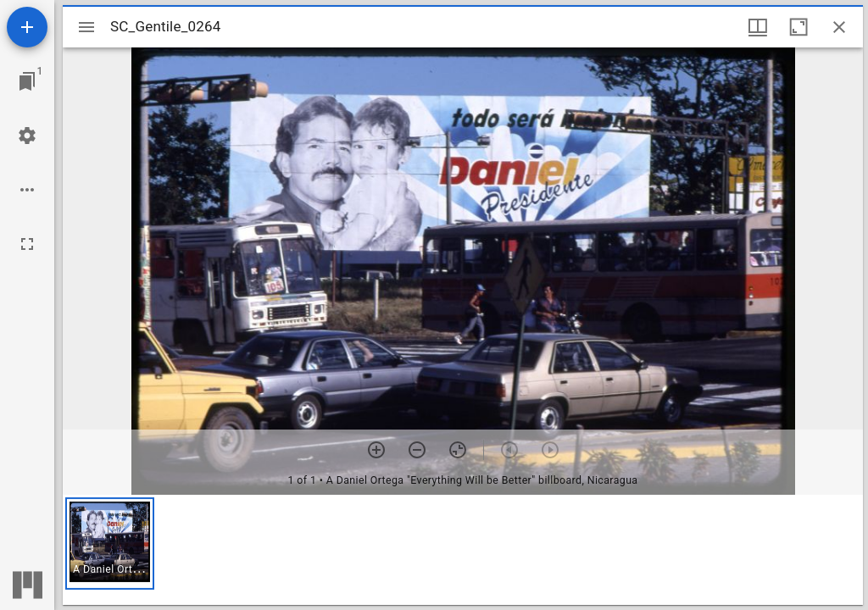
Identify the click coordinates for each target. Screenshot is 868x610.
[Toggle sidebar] (86, 27)
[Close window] (839, 27)
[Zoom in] (376, 450)
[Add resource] (27, 27)
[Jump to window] (27, 81)
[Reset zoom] (458, 450)
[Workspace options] (27, 190)
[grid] (463, 550)
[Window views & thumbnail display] (758, 27)
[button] (110, 543)
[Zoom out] (417, 450)
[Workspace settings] (27, 136)
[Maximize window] (798, 27)
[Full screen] (27, 244)
